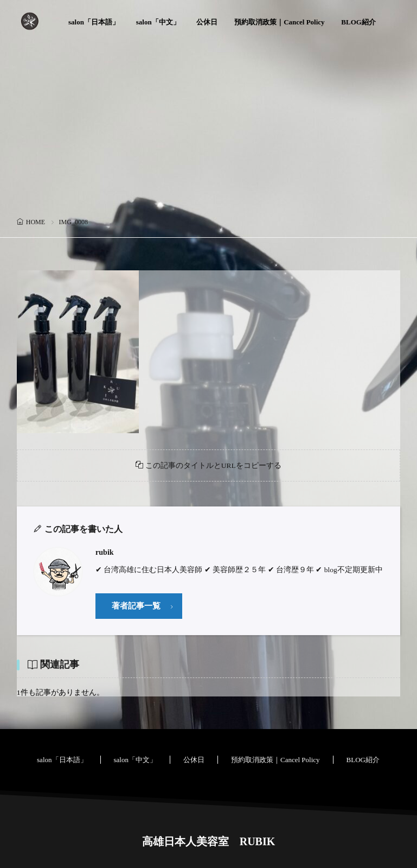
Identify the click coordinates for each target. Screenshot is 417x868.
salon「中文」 (158, 22)
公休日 (207, 22)
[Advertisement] (208, 133)
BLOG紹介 (358, 22)
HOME (36, 222)
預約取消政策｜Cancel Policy (279, 22)
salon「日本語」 (94, 22)
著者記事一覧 (136, 606)
